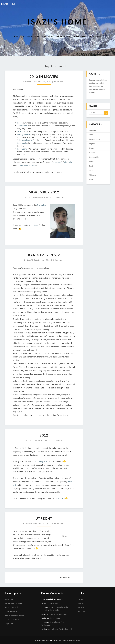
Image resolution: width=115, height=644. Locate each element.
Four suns (57, 162)
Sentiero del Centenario (15, 615)
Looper (20, 123)
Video (91, 179)
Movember (42, 205)
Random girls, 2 (44, 255)
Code (91, 135)
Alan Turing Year (40, 461)
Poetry (92, 166)
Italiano (92, 153)
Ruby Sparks (22, 149)
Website (81, 607)
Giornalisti (55, 603)
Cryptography (95, 139)
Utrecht (44, 518)
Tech (91, 170)
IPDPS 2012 (60, 498)
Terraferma (22, 126)
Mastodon (9, 599)
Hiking (92, 148)
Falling (62, 599)
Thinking (93, 175)
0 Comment (59, 82)
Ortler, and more (12, 619)
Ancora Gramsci (11, 607)
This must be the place (27, 166)
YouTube (81, 611)
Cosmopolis (22, 143)
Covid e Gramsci (11, 611)
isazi (29, 82)
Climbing (93, 130)
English (92, 144)
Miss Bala (68, 162)
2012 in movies (44, 77)
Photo (92, 161)
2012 (44, 435)
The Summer (55, 618)
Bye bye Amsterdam (58, 614)
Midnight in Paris (24, 134)
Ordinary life (94, 157)
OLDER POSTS (63, 577)
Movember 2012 (44, 192)
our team (35, 225)
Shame (20, 131)
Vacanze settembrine (14, 603)
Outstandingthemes (72, 640)
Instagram (82, 599)
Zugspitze (9, 623)
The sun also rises (26, 140)
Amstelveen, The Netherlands (60, 629)
